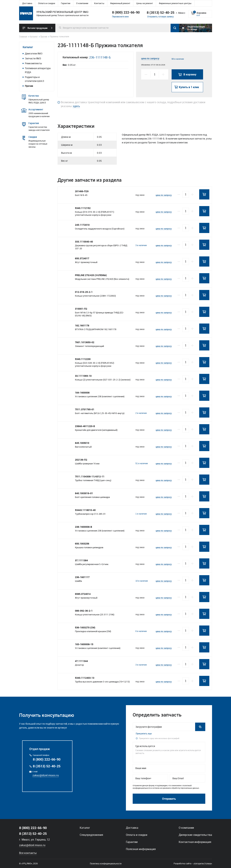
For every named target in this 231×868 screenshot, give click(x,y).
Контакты (99, 3)
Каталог (28, 47)
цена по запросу (150, 58)
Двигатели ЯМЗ (34, 53)
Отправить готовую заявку (160, 16)
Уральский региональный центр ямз (26, 13)
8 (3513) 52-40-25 (47, 766)
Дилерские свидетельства (195, 835)
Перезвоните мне (120, 16)
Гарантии (66, 3)
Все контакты (28, 853)
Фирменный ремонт (120, 3)
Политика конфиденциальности (106, 863)
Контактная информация (195, 842)
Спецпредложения (91, 835)
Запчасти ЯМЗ (33, 58)
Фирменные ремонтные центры (175, 3)
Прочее (29, 86)
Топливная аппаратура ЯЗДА (38, 70)
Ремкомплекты (33, 63)
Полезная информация (141, 849)
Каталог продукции (37, 28)
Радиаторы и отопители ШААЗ (34, 79)
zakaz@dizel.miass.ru (46, 775)
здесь (76, 106)
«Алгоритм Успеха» (203, 863)
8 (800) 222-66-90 (126, 12)
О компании (82, 3)
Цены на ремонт (145, 3)
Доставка (27, 3)
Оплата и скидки (47, 3)
